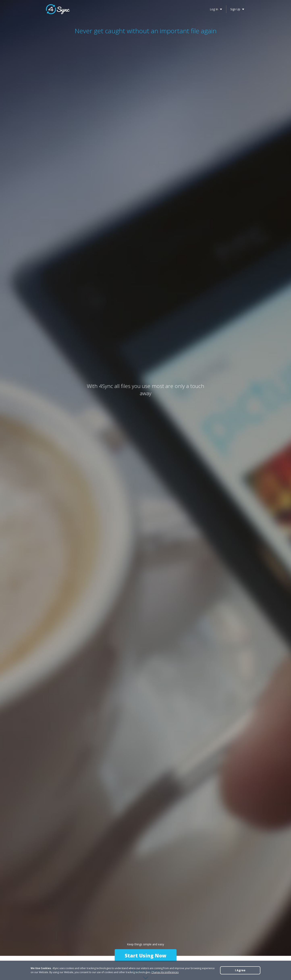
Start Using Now (146, 956)
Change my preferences (165, 972)
